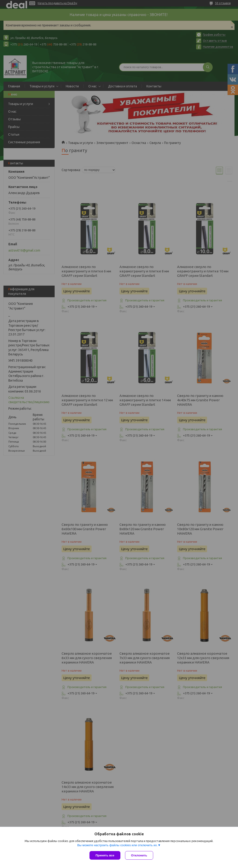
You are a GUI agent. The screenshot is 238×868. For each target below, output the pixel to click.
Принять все (105, 855)
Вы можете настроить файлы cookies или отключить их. (117, 845)
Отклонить (139, 855)
